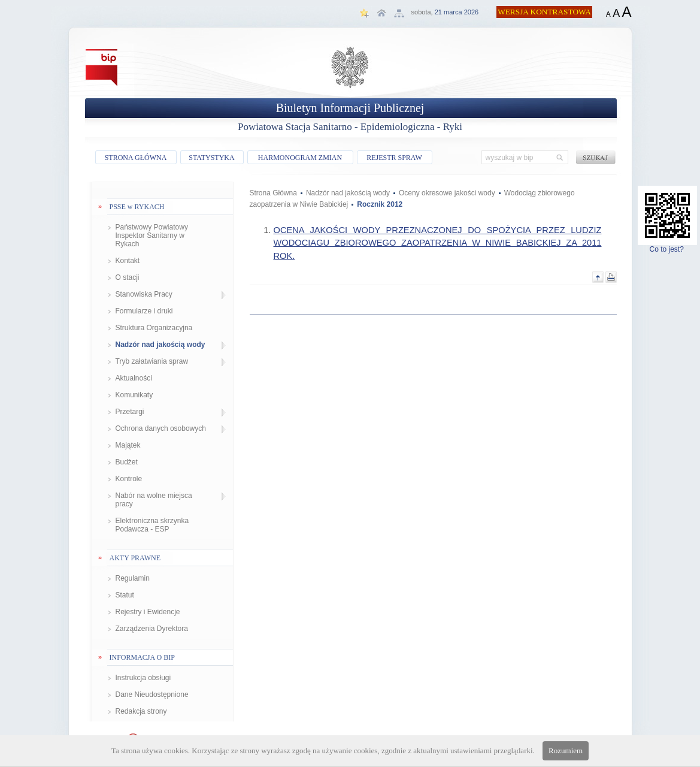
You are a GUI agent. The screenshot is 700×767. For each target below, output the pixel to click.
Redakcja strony (141, 711)
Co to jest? (667, 246)
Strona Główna (273, 193)
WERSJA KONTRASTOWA (544, 12)
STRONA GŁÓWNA (136, 158)
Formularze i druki (144, 311)
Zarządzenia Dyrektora (152, 629)
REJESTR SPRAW (394, 158)
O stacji (128, 277)
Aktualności (134, 378)
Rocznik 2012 (380, 204)
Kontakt (128, 261)
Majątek (128, 445)
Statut (125, 595)
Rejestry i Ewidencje (148, 612)
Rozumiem (566, 751)
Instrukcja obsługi (143, 678)
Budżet (127, 462)
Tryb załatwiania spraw (152, 361)
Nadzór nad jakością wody (160, 345)
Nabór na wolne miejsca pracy (154, 500)
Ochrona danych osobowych (161, 428)
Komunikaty (134, 395)
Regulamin (133, 578)
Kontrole (129, 479)
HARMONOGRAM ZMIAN (300, 158)
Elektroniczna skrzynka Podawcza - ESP (152, 525)
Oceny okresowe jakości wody (447, 193)
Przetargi (130, 412)
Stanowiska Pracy (144, 294)
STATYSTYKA (211, 158)
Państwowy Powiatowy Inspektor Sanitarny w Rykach (152, 235)
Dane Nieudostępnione (152, 694)
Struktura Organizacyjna (154, 328)
